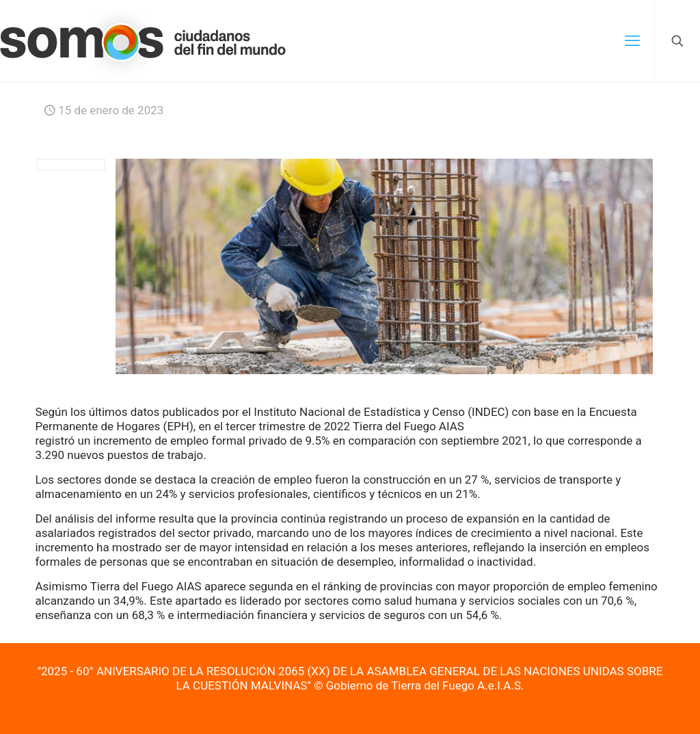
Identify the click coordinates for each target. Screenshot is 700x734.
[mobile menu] (632, 41)
